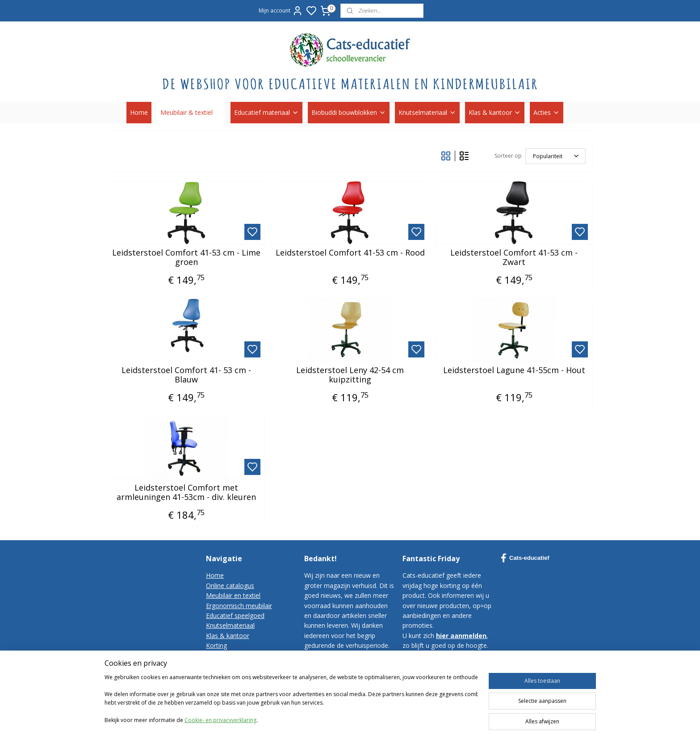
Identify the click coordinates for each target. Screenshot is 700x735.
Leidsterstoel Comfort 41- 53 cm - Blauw (186, 375)
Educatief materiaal (266, 112)
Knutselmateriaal (427, 112)
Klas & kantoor (495, 112)
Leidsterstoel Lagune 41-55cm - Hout (514, 370)
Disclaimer (221, 686)
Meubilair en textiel (233, 595)
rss (457, 719)
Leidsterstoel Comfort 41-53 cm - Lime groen (186, 258)
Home (139, 112)
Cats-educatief (525, 558)
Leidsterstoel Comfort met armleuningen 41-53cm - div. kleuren (186, 493)
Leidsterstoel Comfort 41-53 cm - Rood (350, 253)
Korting (216, 645)
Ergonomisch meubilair (239, 606)
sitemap (438, 719)
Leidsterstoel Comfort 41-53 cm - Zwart (514, 258)
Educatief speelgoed (235, 615)
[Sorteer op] (555, 156)
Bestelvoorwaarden (234, 666)
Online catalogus (230, 586)
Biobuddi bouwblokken (349, 112)
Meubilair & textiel (191, 112)
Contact (217, 656)
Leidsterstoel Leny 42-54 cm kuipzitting (350, 375)
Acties (547, 112)
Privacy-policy (226, 675)
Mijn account (281, 11)
